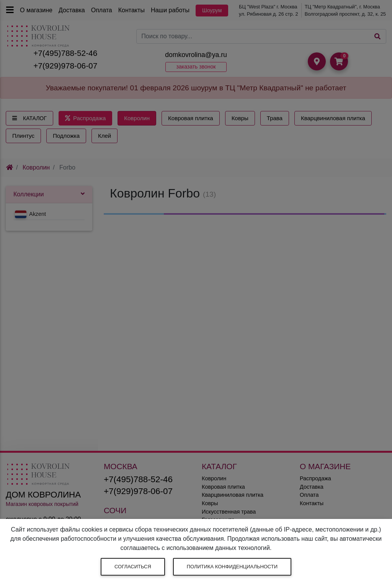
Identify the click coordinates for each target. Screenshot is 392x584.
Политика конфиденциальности (232, 567)
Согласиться (133, 567)
